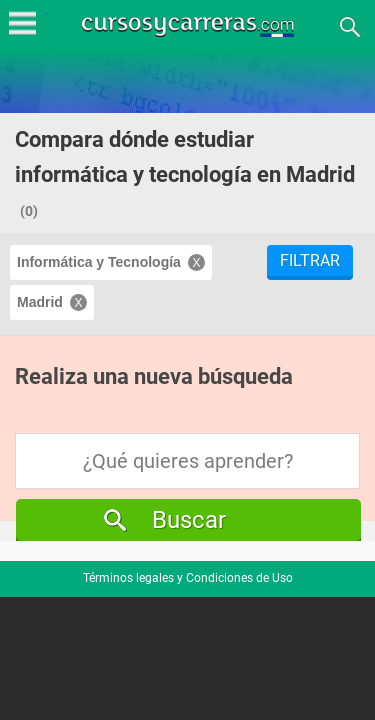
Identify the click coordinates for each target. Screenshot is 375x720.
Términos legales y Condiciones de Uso (188, 578)
